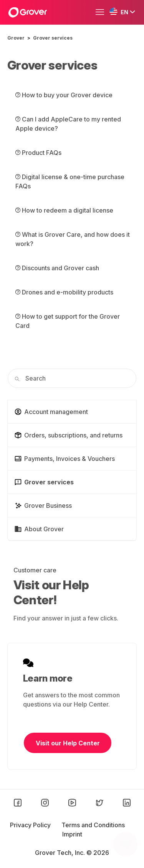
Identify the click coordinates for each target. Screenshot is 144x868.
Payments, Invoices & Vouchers (65, 459)
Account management (51, 412)
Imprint (72, 834)
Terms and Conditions (93, 825)
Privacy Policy (31, 825)
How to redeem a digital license (64, 210)
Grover (16, 38)
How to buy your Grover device (64, 95)
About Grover (39, 529)
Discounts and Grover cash (57, 268)
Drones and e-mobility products (64, 292)
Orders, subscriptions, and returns (68, 435)
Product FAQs (38, 153)
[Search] (72, 378)
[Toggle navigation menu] (102, 12)
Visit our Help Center (68, 743)
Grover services (53, 38)
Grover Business (43, 506)
